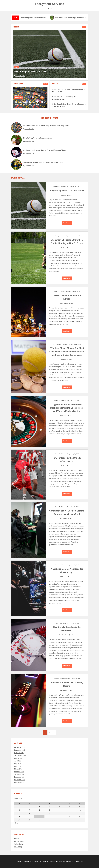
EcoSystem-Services (49, 4)
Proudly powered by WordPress (72, 861)
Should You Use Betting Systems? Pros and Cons (43, 163)
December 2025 (20, 747)
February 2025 (19, 772)
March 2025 (18, 769)
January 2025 (19, 774)
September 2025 (20, 755)
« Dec (16, 823)
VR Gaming (63, 416)
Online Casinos (63, 303)
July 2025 (18, 761)
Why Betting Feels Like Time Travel (33, 18)
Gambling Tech (19, 97)
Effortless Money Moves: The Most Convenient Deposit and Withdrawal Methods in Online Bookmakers (67, 352)
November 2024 (20, 780)
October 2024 (19, 782)
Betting (17, 67)
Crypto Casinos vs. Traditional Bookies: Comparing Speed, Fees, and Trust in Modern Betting (67, 408)
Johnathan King (21, 76)
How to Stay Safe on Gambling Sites (64, 97)
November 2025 (20, 750)
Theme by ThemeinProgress (51, 861)
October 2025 (19, 753)
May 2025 (18, 764)
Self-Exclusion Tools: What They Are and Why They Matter (69, 89)
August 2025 (19, 758)
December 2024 (20, 777)
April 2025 (18, 766)
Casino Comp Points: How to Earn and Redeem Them (69, 104)
